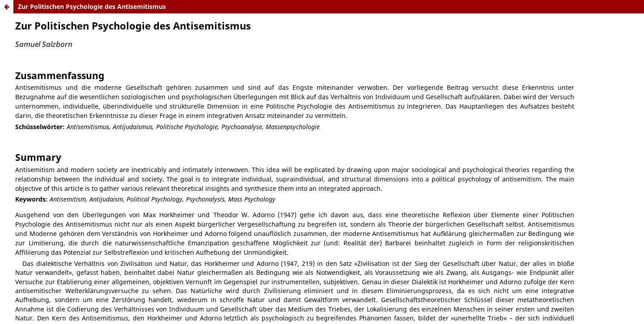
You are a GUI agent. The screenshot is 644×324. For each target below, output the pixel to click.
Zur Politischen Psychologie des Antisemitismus (92, 6)
